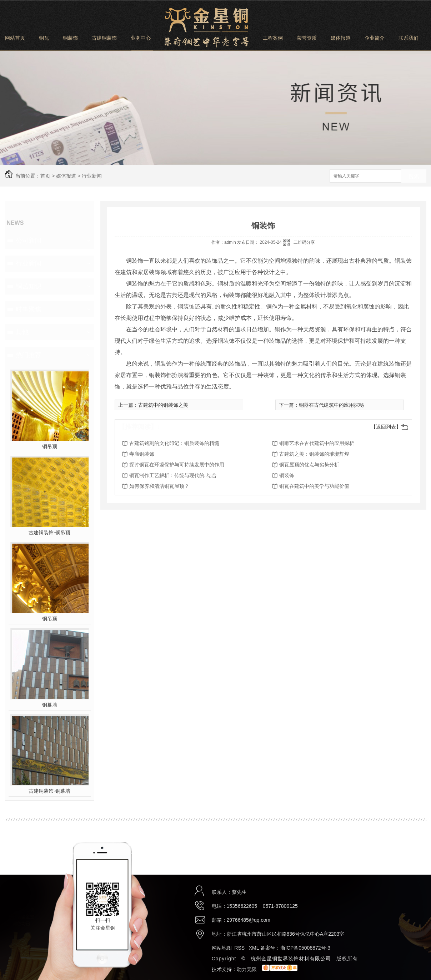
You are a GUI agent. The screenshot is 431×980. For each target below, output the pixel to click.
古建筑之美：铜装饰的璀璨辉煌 (314, 454)
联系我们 (409, 38)
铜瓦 (44, 38)
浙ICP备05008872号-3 (305, 948)
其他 (22, 332)
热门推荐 (29, 355)
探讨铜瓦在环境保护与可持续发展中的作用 (177, 465)
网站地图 (222, 948)
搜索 (414, 176)
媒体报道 (341, 38)
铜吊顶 (50, 446)
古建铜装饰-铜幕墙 (49, 791)
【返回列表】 (386, 427)
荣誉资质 (307, 38)
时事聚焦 (29, 309)
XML (255, 948)
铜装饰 (70, 38)
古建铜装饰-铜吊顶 (49, 533)
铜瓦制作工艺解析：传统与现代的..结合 (173, 475)
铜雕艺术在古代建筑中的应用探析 (317, 443)
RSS (240, 948)
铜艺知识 (29, 286)
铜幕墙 (50, 705)
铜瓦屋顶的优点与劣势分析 (309, 465)
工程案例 (273, 38)
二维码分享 (304, 242)
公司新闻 (29, 241)
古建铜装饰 (104, 38)
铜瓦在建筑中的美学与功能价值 (314, 486)
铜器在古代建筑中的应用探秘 (331, 405)
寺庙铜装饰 (142, 454)
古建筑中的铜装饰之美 (163, 405)
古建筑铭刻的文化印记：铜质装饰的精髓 (174, 443)
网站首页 (15, 38)
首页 (45, 176)
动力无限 (247, 969)
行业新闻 (92, 176)
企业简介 (375, 38)
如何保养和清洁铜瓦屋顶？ (159, 486)
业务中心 (141, 38)
